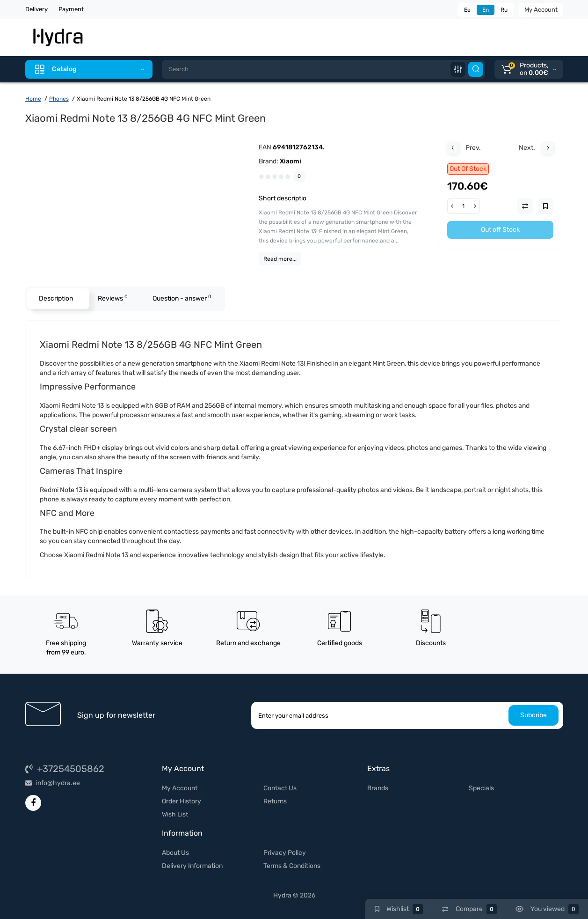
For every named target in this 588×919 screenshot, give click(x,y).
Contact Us (280, 788)
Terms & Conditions (292, 866)
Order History (181, 801)
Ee (467, 10)
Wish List (175, 814)
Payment (71, 9)
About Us (175, 853)
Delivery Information (192, 866)
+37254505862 (65, 769)
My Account (541, 10)
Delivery (36, 9)
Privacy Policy (285, 853)
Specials (481, 788)
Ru (504, 10)
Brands (378, 788)
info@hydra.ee (53, 783)
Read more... (280, 259)
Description (56, 298)
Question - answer (182, 298)
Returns (275, 801)
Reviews (113, 298)
